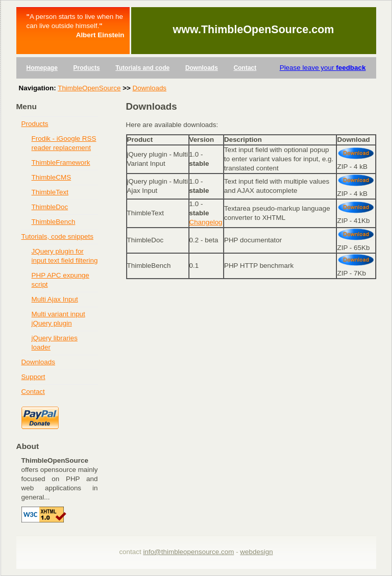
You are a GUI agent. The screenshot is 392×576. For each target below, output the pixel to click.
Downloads (202, 68)
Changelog (206, 222)
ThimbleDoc (50, 207)
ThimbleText (50, 192)
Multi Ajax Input (55, 299)
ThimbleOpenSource (89, 88)
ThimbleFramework (61, 162)
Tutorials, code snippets (57, 236)
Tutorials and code (142, 68)
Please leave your (323, 68)
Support (33, 377)
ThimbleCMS (52, 177)
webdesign (256, 552)
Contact (245, 68)
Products (87, 68)
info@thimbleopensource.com (188, 552)
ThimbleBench (54, 222)
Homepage (42, 68)
